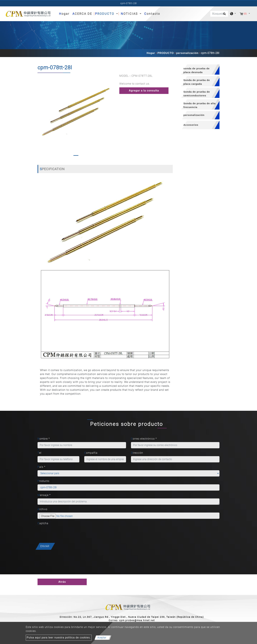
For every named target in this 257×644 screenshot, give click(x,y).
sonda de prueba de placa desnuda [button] (197, 70)
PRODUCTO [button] (105, 14)
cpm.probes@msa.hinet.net (137, 620)
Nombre (44, 439)
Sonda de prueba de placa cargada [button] (197, 82)
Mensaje (44, 495)
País (41, 467)
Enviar (45, 546)
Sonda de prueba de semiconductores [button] (197, 94)
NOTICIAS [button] (130, 14)
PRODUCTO (166, 53)
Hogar (65, 13)
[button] (40, 116)
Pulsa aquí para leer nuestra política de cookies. (59, 638)
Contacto (152, 14)
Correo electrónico (144, 439)
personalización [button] (194, 115)
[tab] (199, 70)
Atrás (62, 582)
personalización (187, 53)
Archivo (42, 509)
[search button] (224, 15)
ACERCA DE (82, 14)
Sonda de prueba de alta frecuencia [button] (199, 105)
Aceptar (102, 638)
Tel (40, 453)
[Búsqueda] (219, 14)
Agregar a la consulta (144, 91)
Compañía (91, 453)
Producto (43, 481)
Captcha (43, 523)
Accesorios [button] (191, 125)
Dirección (137, 453)
